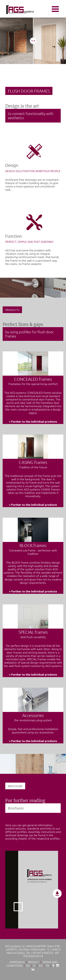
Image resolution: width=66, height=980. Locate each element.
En (41, 965)
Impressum (17, 962)
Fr (48, 965)
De (28, 965)
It (34, 965)
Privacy (34, 962)
